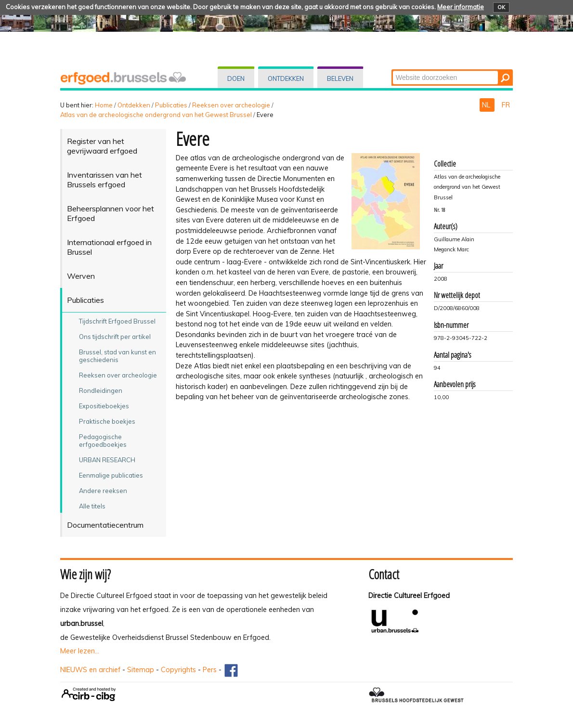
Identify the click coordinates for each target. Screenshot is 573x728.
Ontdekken (286, 78)
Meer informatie (461, 7)
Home (104, 105)
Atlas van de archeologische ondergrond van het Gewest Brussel (156, 115)
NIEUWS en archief (90, 670)
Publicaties (171, 105)
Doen (236, 78)
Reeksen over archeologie (231, 105)
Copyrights (178, 670)
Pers (210, 670)
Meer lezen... (80, 651)
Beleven (340, 78)
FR (506, 105)
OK (501, 7)
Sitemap (141, 670)
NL (487, 105)
